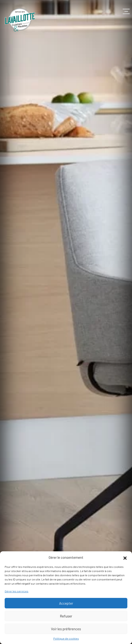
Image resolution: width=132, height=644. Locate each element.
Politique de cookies (66, 638)
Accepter (66, 603)
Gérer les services (17, 591)
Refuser (66, 616)
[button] (125, 557)
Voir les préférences (66, 629)
